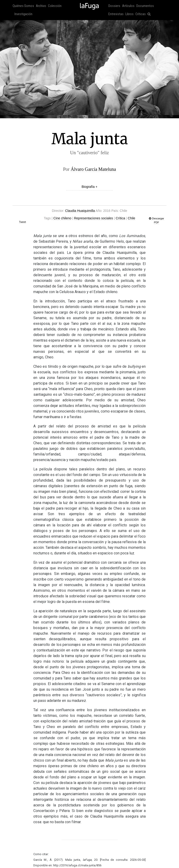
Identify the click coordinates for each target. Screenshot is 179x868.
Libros (129, 14)
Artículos (128, 6)
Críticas (141, 14)
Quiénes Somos (23, 6)
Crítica (120, 218)
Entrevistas (116, 14)
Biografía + (89, 187)
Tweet (23, 222)
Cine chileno (62, 218)
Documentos (145, 6)
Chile (131, 218)
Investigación (23, 14)
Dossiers (114, 6)
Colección (55, 6)
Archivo (41, 6)
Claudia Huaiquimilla (80, 211)
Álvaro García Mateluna (93, 169)
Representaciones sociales (93, 218)
